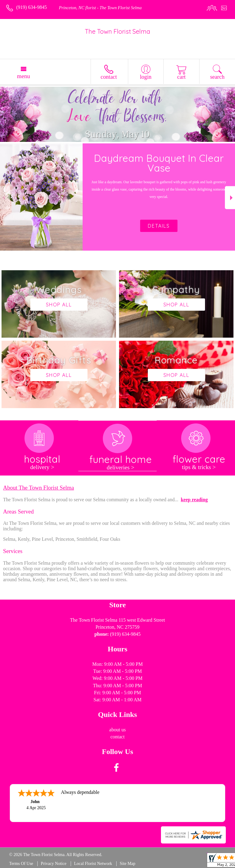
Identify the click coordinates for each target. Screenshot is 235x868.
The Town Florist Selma (117, 31)
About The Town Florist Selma (39, 488)
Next (230, 198)
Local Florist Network (93, 864)
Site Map (127, 864)
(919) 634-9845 (32, 7)
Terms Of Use (21, 864)
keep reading (194, 500)
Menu (23, 76)
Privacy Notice (54, 864)
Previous (5, 198)
